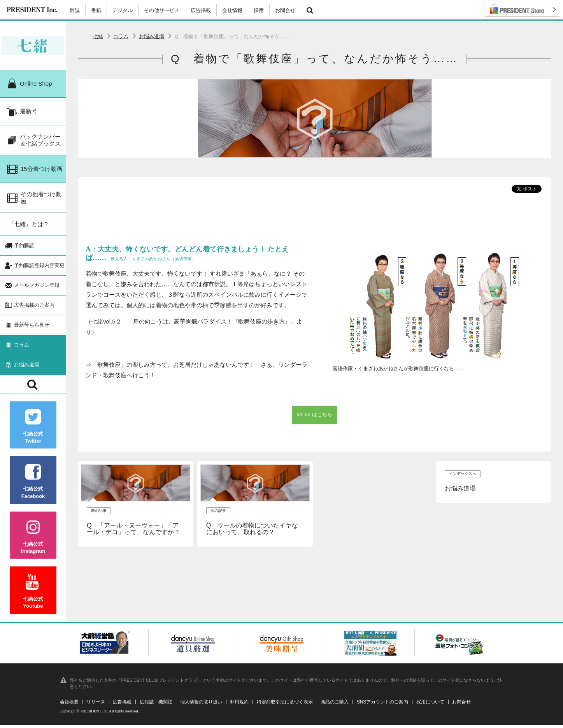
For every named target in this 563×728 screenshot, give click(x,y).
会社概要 (69, 705)
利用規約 (239, 705)
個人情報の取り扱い (201, 705)
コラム (121, 36)
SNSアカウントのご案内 (383, 705)
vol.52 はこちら (314, 414)
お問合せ (285, 10)
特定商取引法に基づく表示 (285, 705)
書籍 (96, 10)
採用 (259, 10)
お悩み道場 (152, 36)
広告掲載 (201, 10)
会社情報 (232, 10)
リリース (96, 705)
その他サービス (162, 10)
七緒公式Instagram (33, 539)
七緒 (98, 36)
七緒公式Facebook (33, 484)
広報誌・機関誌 (156, 705)
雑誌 (75, 10)
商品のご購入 (335, 705)
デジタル (123, 10)
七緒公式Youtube (33, 594)
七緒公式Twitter (33, 429)
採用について (430, 705)
